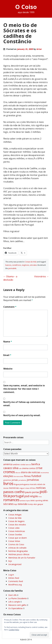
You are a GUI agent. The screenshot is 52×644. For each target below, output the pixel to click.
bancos (8, 265)
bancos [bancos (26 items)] (28, 465)
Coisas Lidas (14, 528)
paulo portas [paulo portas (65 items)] (32, 492)
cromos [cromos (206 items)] (9, 472)
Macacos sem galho (17, 605)
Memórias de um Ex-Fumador (22, 558)
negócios (26, 265)
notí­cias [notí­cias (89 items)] (41, 488)
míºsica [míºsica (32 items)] (33, 488)
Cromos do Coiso (16, 544)
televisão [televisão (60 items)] (23, 504)
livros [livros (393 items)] (8, 483)
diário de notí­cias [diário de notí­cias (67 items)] (31, 472)
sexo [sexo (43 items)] (33, 500)
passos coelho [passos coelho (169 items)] (14, 492)
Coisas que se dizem (18, 538)
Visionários (41, 276)
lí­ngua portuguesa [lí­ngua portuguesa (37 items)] (22, 484)
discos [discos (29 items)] (18, 473)
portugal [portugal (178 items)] (17, 496)
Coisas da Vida (31, 262)
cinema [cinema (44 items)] (25, 468)
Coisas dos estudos (17, 525)
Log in (11, 575)
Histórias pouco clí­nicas (19, 554)
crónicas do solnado (17, 548)
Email (7, 355)
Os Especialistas (16, 608)
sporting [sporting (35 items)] (39, 500)
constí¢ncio (17, 265)
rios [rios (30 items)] (40, 497)
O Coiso (26, 7)
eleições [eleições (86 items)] (8, 476)
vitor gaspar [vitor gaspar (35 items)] (38, 504)
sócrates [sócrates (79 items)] (8, 504)
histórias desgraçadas (18, 551)
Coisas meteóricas (17, 531)
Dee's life (12, 595)
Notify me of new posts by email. (22, 415)
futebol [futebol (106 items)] (36, 476)
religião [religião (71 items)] (34, 496)
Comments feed (16, 581)
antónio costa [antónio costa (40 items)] (19, 464)
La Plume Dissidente (18, 598)
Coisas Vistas (14, 541)
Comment (10, 307)
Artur (39, 49)
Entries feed (14, 578)
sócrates (33, 265)
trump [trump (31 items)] (30, 504)
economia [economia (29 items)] (45, 473)
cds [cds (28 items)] (20, 468)
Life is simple (14, 602)
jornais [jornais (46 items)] (15, 480)
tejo (10, 561)
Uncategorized (15, 564)
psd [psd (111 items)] (27, 496)
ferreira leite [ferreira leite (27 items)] (19, 476)
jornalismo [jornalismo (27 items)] (22, 480)
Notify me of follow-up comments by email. (24, 404)
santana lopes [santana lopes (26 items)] (25, 501)
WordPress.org (15, 585)
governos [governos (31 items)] (7, 480)
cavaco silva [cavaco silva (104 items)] (11, 468)
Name (8, 342)
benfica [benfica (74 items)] (36, 464)
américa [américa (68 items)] (8, 464)
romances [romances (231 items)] (11, 500)
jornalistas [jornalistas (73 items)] (33, 480)
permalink (12, 268)
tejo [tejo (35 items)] (16, 504)
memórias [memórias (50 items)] (14, 488)
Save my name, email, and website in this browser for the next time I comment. (24, 389)
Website (8, 369)
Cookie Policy (14, 630)
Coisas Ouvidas (15, 534)
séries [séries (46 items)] (45, 500)
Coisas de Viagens (16, 521)
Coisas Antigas (15, 515)
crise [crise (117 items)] (39, 468)
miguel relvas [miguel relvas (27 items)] (24, 488)
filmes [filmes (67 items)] (27, 476)
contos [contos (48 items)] (32, 468)
